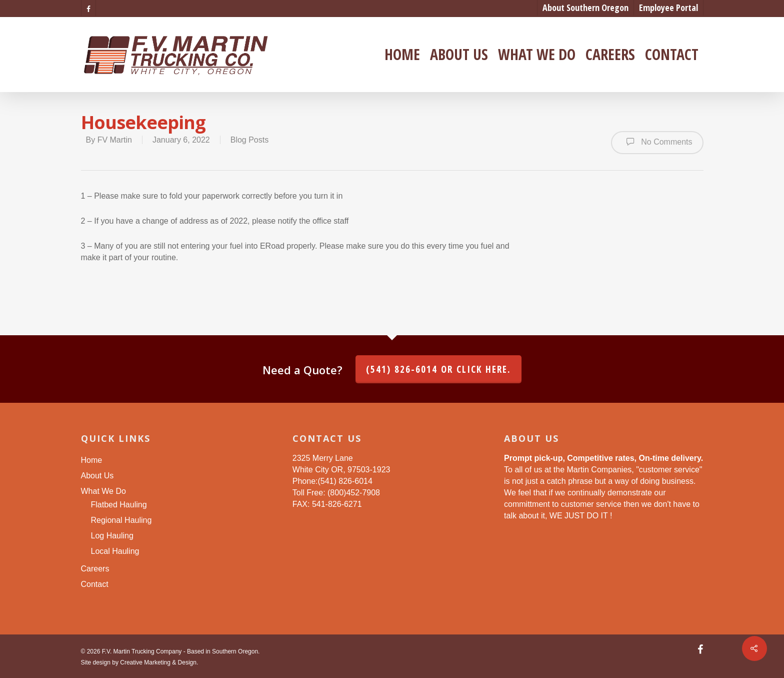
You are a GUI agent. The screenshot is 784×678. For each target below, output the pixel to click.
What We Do (537, 55)
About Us (459, 55)
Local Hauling (115, 551)
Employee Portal (668, 8)
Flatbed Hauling (119, 505)
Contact (672, 55)
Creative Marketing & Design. (159, 662)
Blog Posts (249, 140)
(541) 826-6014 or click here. (438, 369)
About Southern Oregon (585, 8)
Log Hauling (112, 536)
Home (402, 55)
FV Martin (115, 140)
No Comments (657, 142)
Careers (610, 55)
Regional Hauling (121, 520)
